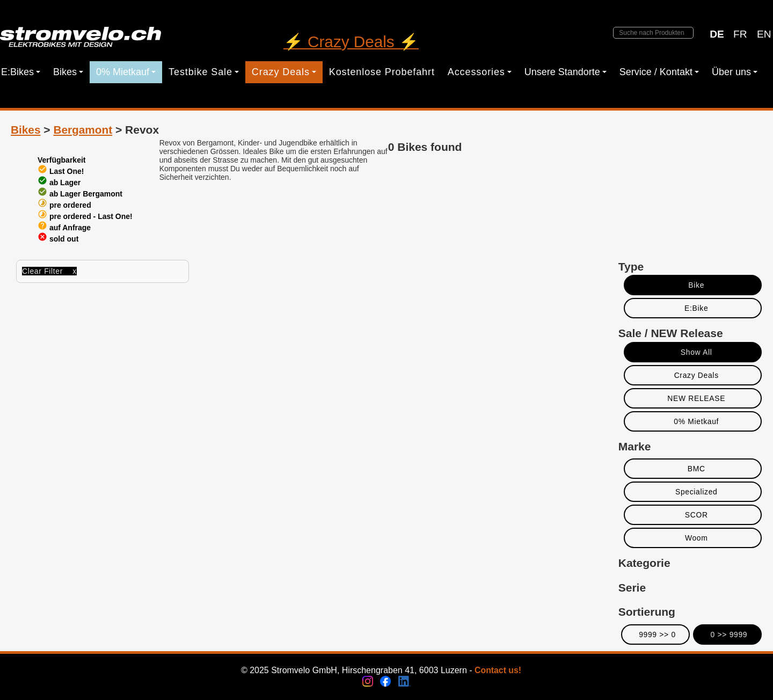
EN (764, 34)
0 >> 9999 (729, 635)
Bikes (68, 72)
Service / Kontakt (659, 72)
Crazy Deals (284, 72)
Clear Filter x (49, 271)
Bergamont (83, 130)
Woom (697, 538)
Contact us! (498, 670)
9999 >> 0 (657, 635)
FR (740, 34)
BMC (697, 469)
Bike (696, 285)
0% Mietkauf (126, 72)
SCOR (697, 515)
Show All (697, 352)
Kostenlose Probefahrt (382, 72)
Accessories (480, 72)
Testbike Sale (204, 72)
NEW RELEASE (696, 398)
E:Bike (696, 308)
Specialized (697, 492)
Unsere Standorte (566, 72)
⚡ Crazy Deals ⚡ (351, 42)
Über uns (735, 72)
